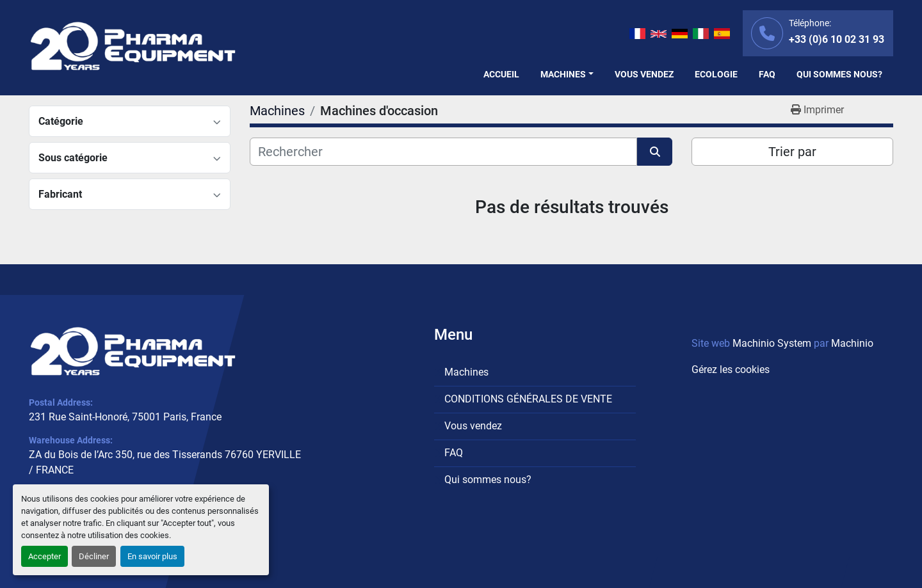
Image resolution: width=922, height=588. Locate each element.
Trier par (792, 152)
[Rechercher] (443, 152)
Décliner (94, 556)
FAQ (767, 74)
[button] (567, 75)
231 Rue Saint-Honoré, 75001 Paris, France (125, 417)
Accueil (501, 74)
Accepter (44, 556)
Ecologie (716, 74)
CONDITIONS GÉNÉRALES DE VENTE (528, 399)
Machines (563, 74)
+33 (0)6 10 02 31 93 (837, 39)
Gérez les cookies (731, 369)
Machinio (852, 343)
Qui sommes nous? (839, 74)
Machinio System (772, 343)
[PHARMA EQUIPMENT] (133, 351)
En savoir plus (152, 556)
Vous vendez (644, 74)
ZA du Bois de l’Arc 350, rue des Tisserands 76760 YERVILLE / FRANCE (165, 462)
